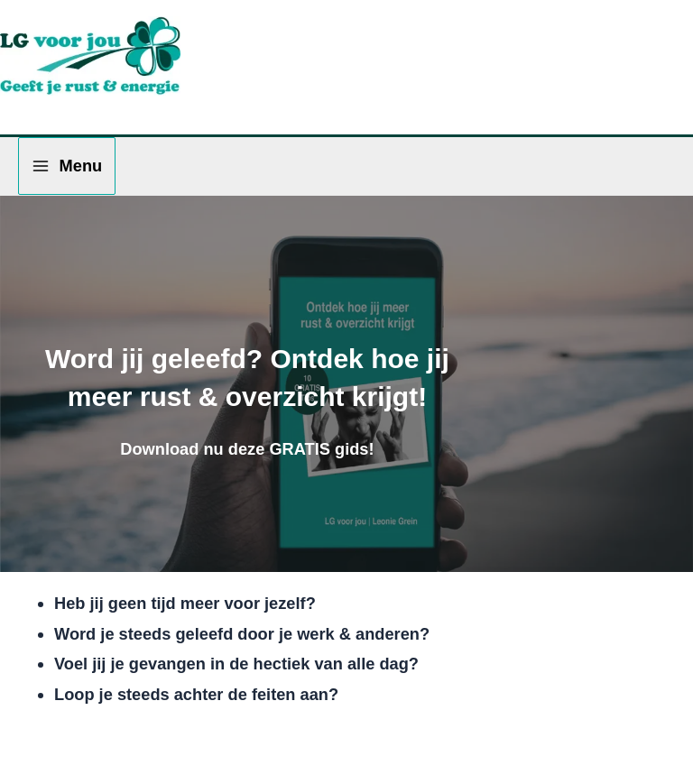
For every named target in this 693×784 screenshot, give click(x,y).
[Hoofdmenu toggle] (67, 166)
